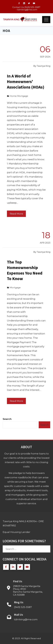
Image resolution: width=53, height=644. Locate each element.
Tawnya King (44, 66)
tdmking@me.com (27, 10)
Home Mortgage (19, 96)
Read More (16, 214)
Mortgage (15, 288)
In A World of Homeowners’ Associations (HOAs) (26, 81)
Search (7, 419)
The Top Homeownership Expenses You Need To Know (25, 270)
